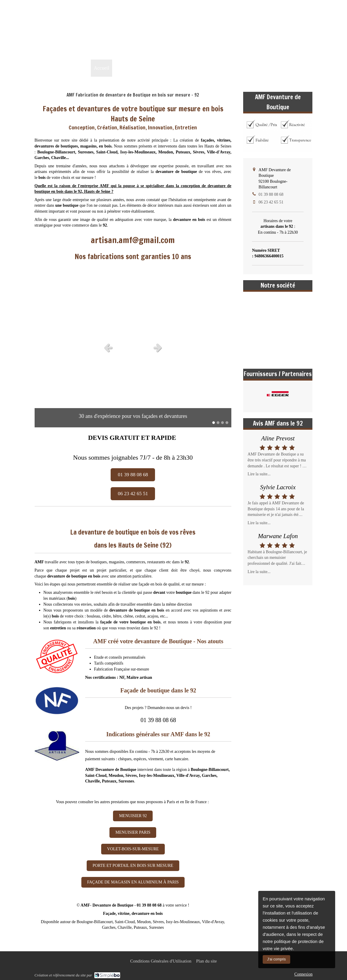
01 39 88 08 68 (295, 49)
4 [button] (227, 423)
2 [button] (218, 423)
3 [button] (222, 423)
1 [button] (214, 423)
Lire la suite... (259, 474)
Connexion (303, 974)
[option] (133, 347)
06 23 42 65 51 (271, 202)
